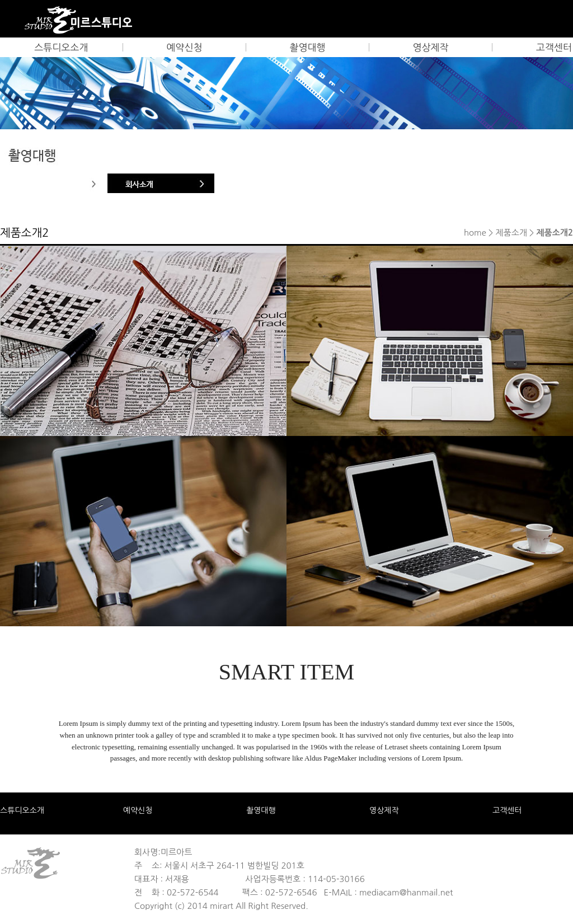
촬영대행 (308, 47)
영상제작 (431, 47)
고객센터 (507, 810)
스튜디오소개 (62, 47)
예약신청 (185, 47)
